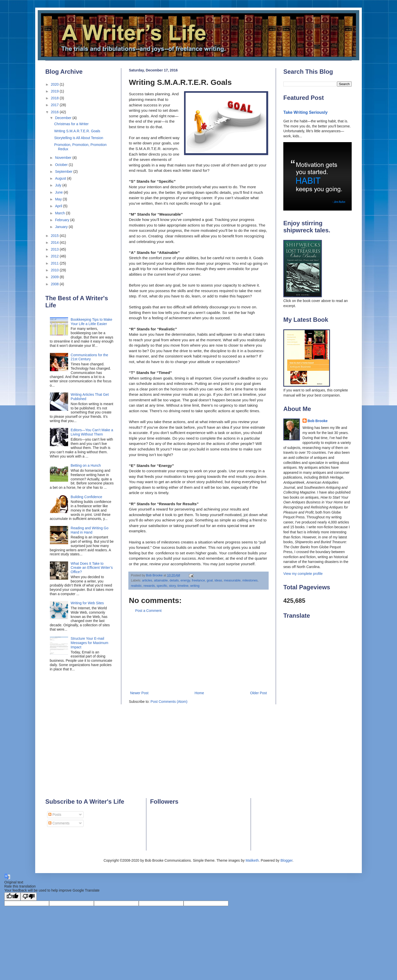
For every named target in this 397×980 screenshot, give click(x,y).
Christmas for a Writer (71, 124)
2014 (55, 242)
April (59, 206)
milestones (250, 580)
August (61, 178)
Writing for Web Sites (87, 603)
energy (185, 580)
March (60, 213)
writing (195, 586)
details (174, 580)
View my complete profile (303, 574)
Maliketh (252, 860)
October (62, 165)
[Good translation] (12, 897)
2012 (55, 256)
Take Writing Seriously (305, 112)
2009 (55, 277)
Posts (55, 815)
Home (199, 693)
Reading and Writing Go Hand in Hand (90, 530)
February (63, 220)
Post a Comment (148, 611)
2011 (55, 263)
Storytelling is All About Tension (79, 138)
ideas (218, 580)
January (62, 227)
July (59, 185)
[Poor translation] (29, 897)
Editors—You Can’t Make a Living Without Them (92, 432)
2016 (55, 112)
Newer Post (139, 693)
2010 (55, 270)
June (59, 192)
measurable (232, 580)
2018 (55, 98)
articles (147, 580)
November (64, 158)
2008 (55, 284)
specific (162, 586)
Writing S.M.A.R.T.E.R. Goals (77, 131)
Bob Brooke (318, 421)
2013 (55, 249)
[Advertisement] (198, 652)
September (64, 172)
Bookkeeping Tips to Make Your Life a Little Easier (91, 322)
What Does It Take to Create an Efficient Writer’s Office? (92, 568)
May (59, 199)
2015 (55, 236)
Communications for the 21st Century (89, 357)
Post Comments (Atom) (169, 702)
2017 (55, 105)
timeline (183, 586)
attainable (161, 580)
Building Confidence (86, 497)
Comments (59, 823)
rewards (149, 586)
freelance (198, 580)
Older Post (259, 693)
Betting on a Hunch (86, 465)
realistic (136, 586)
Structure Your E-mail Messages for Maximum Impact (90, 643)
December (64, 118)
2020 (55, 84)
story (172, 586)
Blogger (286, 860)
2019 (55, 91)
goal (210, 580)
